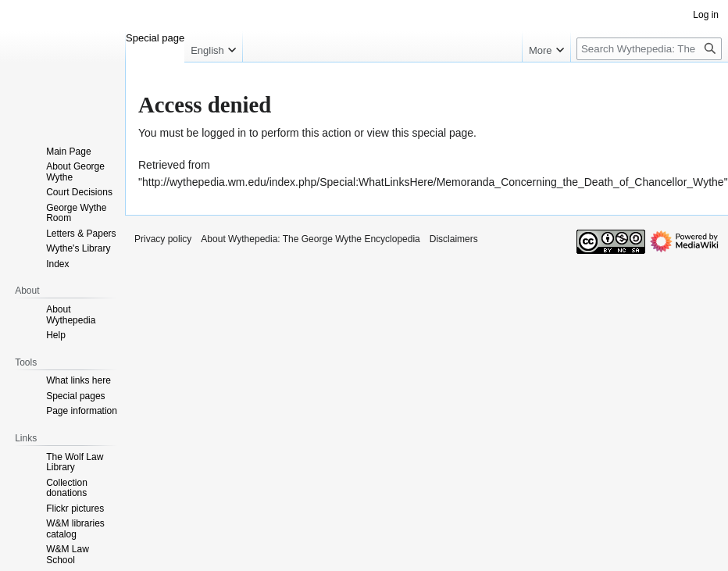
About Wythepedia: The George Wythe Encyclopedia (310, 239)
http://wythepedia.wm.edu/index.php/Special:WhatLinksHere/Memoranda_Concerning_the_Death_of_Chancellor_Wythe (433, 182)
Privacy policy (163, 239)
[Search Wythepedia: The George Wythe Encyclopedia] (649, 49)
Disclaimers (454, 239)
